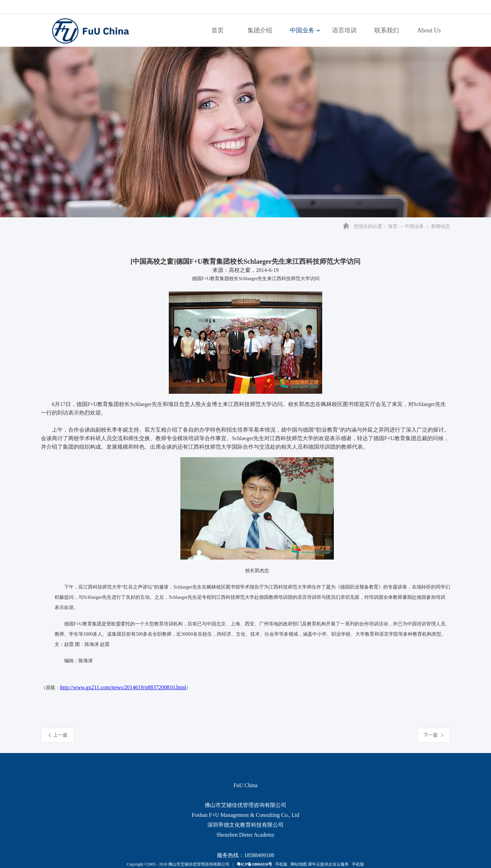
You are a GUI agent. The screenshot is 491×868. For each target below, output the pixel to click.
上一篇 (60, 735)
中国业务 (414, 226)
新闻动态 (441, 226)
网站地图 (298, 864)
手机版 (280, 864)
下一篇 (431, 735)
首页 (218, 30)
